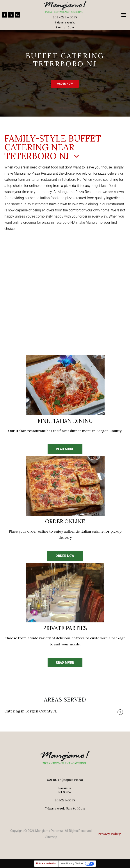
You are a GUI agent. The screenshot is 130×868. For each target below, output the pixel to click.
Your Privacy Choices (72, 864)
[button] (124, 15)
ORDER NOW (65, 84)
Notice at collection (46, 864)
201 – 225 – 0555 (65, 17)
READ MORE (65, 449)
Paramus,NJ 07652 (65, 790)
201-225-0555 (65, 800)
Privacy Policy (109, 834)
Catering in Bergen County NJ (31, 711)
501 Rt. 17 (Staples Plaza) (65, 780)
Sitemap (51, 837)
